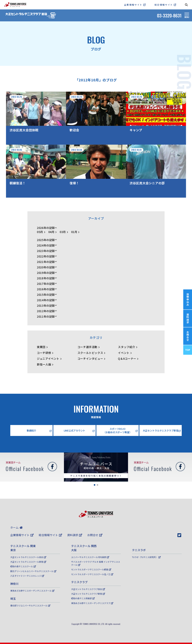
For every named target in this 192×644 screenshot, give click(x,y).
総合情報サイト (50, 535)
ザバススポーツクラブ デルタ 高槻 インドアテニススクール (96, 563)
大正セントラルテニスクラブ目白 (88, 589)
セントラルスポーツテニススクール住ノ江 (92, 574)
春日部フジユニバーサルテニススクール (30, 605)
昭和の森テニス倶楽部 (83, 598)
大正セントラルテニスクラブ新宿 (88, 594)
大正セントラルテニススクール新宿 (28, 562)
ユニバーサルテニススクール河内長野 (90, 557)
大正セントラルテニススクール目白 (28, 557)
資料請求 (75, 535)
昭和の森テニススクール (23, 566)
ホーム (16, 527)
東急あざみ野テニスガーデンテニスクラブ (92, 603)
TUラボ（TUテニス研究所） (146, 557)
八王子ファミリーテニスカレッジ (27, 576)
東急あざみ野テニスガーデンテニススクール (32, 591)
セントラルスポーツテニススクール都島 (91, 569)
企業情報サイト (22, 535)
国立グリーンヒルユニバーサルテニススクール (33, 571)
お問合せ (95, 535)
